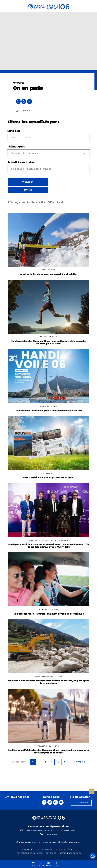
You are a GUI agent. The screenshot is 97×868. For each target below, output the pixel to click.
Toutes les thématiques (25, 155)
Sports (54, 408)
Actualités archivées (21, 164)
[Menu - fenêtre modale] (33, 864)
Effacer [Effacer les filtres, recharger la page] (28, 191)
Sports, (44, 338)
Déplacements (49, 271)
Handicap (52, 338)
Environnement (52, 611)
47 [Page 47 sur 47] (64, 763)
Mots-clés (14, 132)
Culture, (44, 542)
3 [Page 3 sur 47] (45, 763)
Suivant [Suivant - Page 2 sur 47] (80, 763)
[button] (93, 856)
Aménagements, (42, 678)
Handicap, (45, 408)
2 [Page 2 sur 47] (39, 763)
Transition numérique (59, 542)
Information (48, 475)
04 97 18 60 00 (50, 834)
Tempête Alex (56, 678)
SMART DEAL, (34, 542)
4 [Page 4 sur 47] (52, 763)
